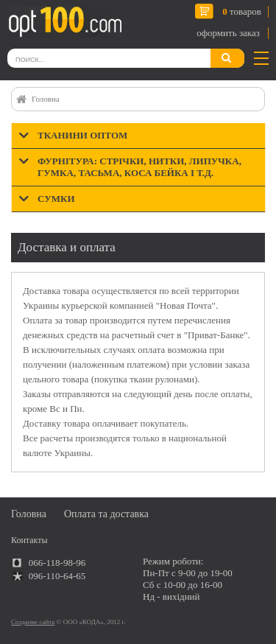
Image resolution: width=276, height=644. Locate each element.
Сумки (56, 199)
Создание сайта (33, 622)
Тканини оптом (82, 135)
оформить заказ (228, 33)
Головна (46, 99)
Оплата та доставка (106, 514)
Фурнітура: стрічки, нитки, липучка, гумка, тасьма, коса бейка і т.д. (139, 167)
